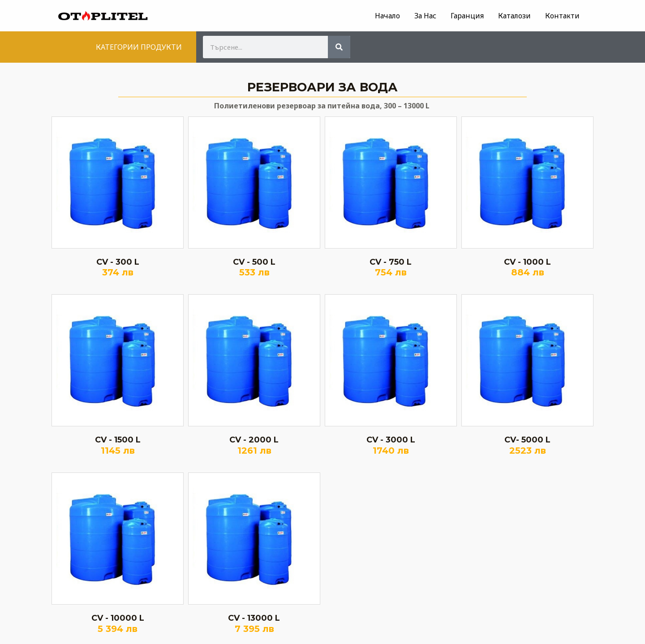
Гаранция (467, 16)
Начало (387, 16)
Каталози (514, 16)
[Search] (339, 47)
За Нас (425, 16)
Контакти (562, 16)
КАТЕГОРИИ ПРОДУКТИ (139, 47)
